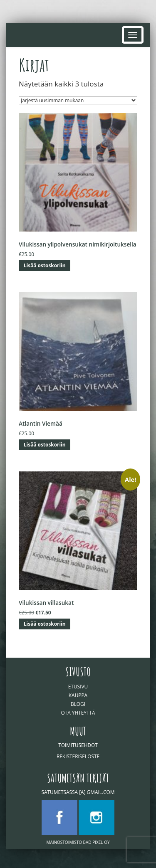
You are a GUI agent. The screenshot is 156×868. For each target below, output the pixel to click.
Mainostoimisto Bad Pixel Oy (78, 842)
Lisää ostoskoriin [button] (45, 265)
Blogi (78, 704)
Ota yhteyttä (78, 713)
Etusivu (78, 686)
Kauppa (78, 695)
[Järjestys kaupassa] (78, 100)
